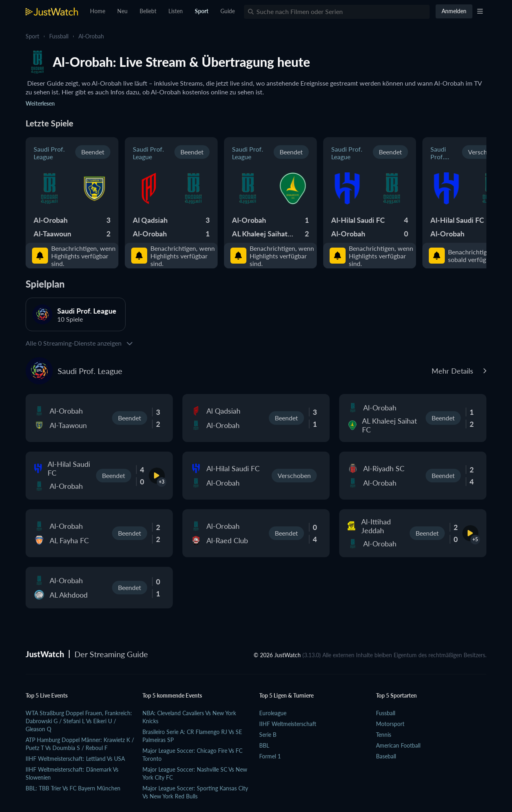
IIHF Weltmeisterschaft (288, 724)
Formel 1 (270, 756)
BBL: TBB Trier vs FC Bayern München (73, 788)
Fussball (59, 36)
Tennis (384, 735)
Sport (32, 36)
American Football (398, 745)
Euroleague (273, 713)
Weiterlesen (40, 103)
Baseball (386, 756)
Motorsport (390, 724)
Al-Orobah (91, 36)
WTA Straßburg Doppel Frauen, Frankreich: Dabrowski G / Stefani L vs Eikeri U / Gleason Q (79, 721)
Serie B (268, 735)
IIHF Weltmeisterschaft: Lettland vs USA (75, 759)
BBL (264, 745)
